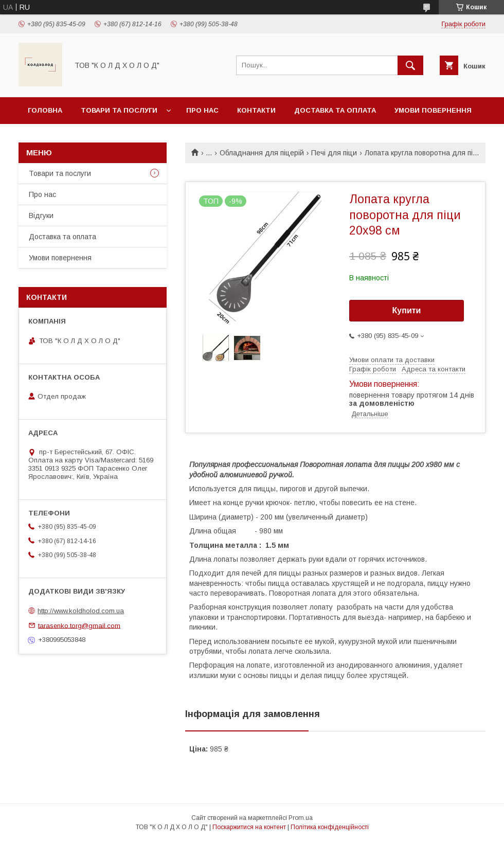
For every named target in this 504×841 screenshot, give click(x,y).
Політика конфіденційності (330, 827)
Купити (407, 310)
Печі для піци (334, 153)
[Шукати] (410, 65)
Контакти (256, 110)
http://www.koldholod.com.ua (81, 611)
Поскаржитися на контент (249, 827)
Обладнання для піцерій (262, 153)
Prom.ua (301, 818)
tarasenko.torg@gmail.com (79, 625)
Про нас (202, 110)
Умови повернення (433, 110)
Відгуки (41, 216)
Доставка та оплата (335, 110)
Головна (45, 110)
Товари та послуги (119, 110)
